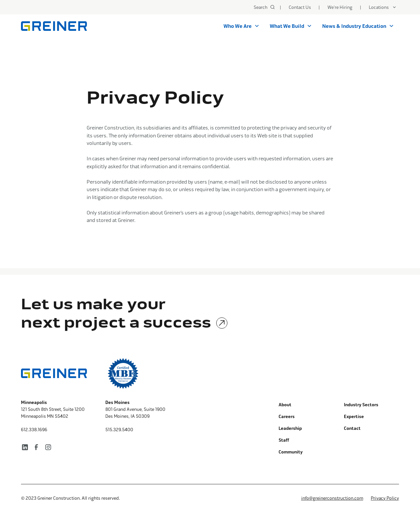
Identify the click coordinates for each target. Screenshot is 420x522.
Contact (352, 428)
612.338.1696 (34, 430)
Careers (287, 417)
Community (291, 452)
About (285, 405)
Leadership (290, 428)
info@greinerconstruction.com (332, 498)
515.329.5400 (119, 430)
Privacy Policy (385, 498)
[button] (383, 7)
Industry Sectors (361, 405)
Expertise (354, 417)
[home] (54, 26)
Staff (284, 440)
